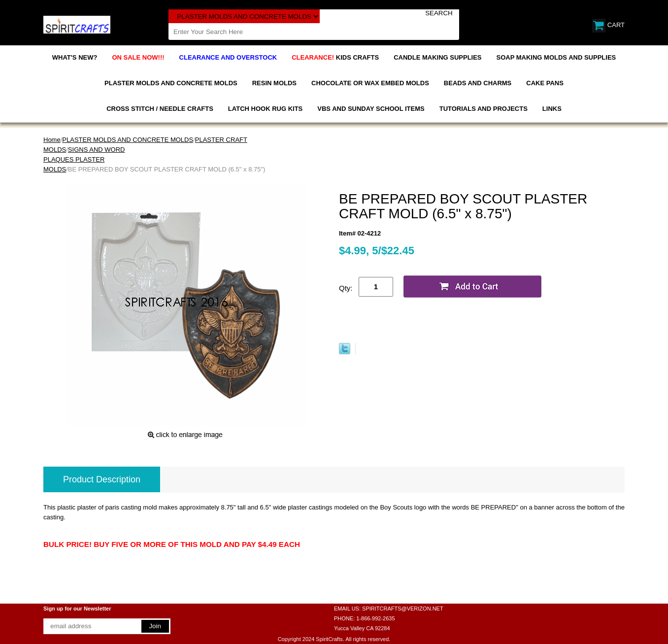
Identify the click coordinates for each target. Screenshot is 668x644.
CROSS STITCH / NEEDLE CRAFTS (160, 109)
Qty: (346, 288)
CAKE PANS (545, 83)
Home (52, 140)
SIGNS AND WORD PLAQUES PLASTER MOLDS (84, 159)
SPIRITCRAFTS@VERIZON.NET (403, 609)
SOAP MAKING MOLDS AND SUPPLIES (556, 57)
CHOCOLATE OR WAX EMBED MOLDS (370, 83)
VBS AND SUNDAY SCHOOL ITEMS (371, 109)
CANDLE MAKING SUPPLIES (437, 57)
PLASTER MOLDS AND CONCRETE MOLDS (171, 83)
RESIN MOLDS (274, 83)
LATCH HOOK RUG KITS (265, 109)
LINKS (552, 109)
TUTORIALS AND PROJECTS (484, 109)
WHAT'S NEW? (75, 57)
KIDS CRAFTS (335, 57)
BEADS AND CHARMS (478, 83)
